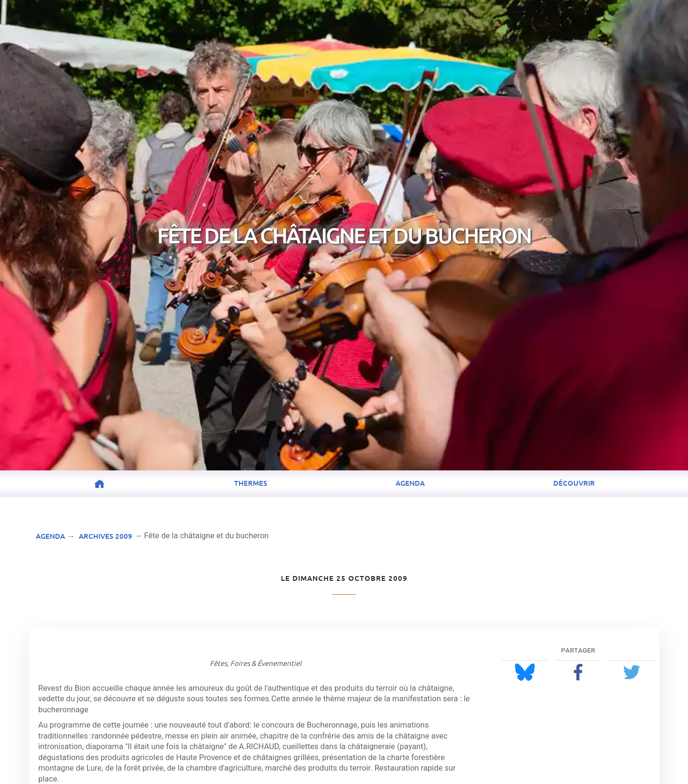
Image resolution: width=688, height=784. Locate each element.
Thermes (251, 483)
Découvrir (574, 483)
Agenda (410, 483)
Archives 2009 (106, 536)
